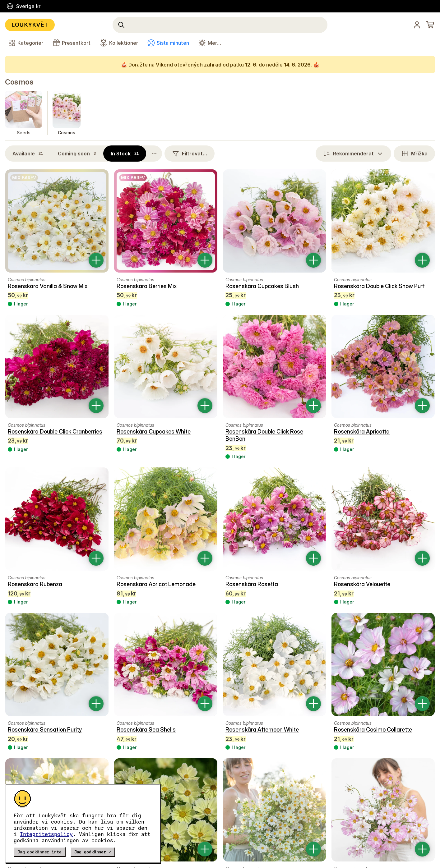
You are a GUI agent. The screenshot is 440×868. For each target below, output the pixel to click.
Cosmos (19, 82)
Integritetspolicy (46, 834)
